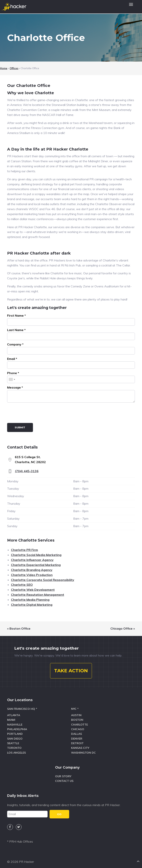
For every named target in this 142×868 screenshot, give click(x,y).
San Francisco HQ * (22, 707)
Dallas (76, 732)
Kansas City (80, 746)
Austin (76, 713)
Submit (20, 427)
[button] (131, 7)
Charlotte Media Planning (30, 600)
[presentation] (36, 414)
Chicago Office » (123, 628)
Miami (11, 717)
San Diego (15, 736)
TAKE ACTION (71, 668)
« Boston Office (19, 628)
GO (59, 812)
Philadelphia (17, 727)
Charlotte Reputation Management (38, 595)
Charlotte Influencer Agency (32, 560)
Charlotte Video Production (32, 575)
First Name (16, 315)
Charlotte (79, 722)
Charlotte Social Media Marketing (36, 555)
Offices (14, 68)
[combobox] (12, 379)
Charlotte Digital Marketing (32, 605)
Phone (13, 373)
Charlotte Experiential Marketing (36, 565)
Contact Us (64, 779)
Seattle (13, 741)
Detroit (77, 741)
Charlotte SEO (22, 585)
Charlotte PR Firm (24, 550)
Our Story (63, 774)
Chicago (78, 727)
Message (15, 387)
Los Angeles (16, 750)
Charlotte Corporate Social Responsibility (43, 580)
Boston (77, 717)
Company (15, 344)
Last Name (16, 330)
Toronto (14, 746)
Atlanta (14, 713)
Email (12, 359)
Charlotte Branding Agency (32, 570)
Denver (77, 736)
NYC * (75, 707)
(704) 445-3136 (27, 471)
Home (4, 68)
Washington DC (83, 750)
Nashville (15, 722)
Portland (15, 732)
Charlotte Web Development (33, 590)
